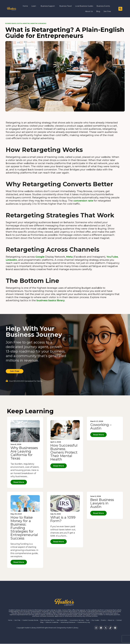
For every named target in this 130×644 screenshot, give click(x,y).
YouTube (112, 257)
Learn (34, 6)
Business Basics (11, 24)
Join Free (107, 11)
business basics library (51, 300)
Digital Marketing (23, 24)
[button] (120, 9)
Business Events (103, 6)
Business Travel (66, 6)
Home (25, 6)
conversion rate (83, 201)
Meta (69, 257)
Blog (98, 11)
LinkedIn (11, 260)
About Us (89, 11)
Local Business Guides (84, 6)
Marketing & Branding (38, 24)
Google (40, 257)
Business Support (48, 6)
